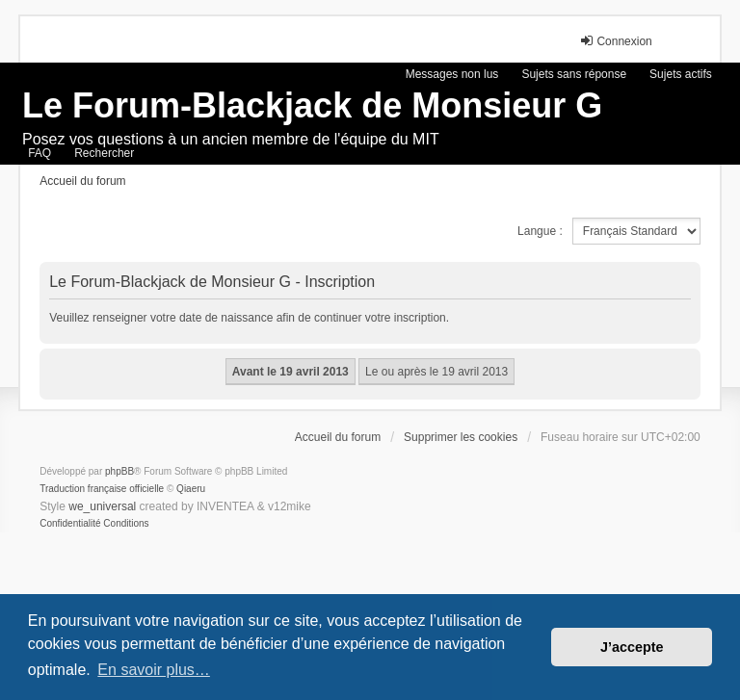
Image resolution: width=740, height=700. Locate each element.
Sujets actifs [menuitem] (681, 74)
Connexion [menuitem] (615, 41)
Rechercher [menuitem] (104, 153)
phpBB (119, 471)
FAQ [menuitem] (40, 153)
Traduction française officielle (102, 489)
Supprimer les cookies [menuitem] (461, 437)
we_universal (102, 506)
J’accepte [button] (632, 647)
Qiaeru (191, 489)
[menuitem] (70, 524)
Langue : (540, 231)
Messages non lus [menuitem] (452, 74)
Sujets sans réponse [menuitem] (574, 74)
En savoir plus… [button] (154, 670)
